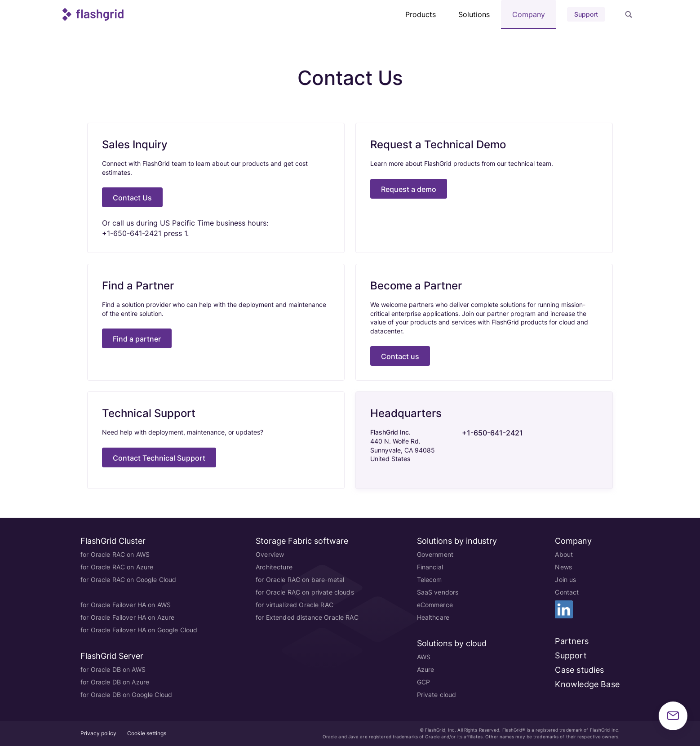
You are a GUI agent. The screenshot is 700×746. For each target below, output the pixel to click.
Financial (430, 567)
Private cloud (437, 695)
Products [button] (421, 14)
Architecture (274, 567)
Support (586, 14)
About (564, 554)
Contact (567, 592)
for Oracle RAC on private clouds (305, 592)
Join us (565, 579)
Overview (270, 554)
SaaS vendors (438, 592)
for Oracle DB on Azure (115, 682)
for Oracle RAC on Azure (117, 567)
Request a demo (409, 189)
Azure (426, 669)
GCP (423, 682)
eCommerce (435, 605)
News (563, 567)
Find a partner (137, 339)
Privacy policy (98, 733)
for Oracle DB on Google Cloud (126, 695)
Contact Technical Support (159, 458)
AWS (424, 657)
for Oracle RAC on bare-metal (300, 579)
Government (435, 554)
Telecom (430, 579)
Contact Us (132, 198)
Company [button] (529, 14)
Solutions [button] (474, 14)
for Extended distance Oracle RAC (307, 617)
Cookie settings (147, 733)
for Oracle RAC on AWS (115, 554)
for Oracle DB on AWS (113, 669)
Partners (572, 641)
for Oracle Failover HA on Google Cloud (139, 630)
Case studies (579, 670)
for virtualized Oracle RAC (295, 605)
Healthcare (433, 617)
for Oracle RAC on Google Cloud (128, 579)
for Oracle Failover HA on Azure (127, 617)
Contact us (400, 356)
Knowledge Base (587, 684)
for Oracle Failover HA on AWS (126, 605)
